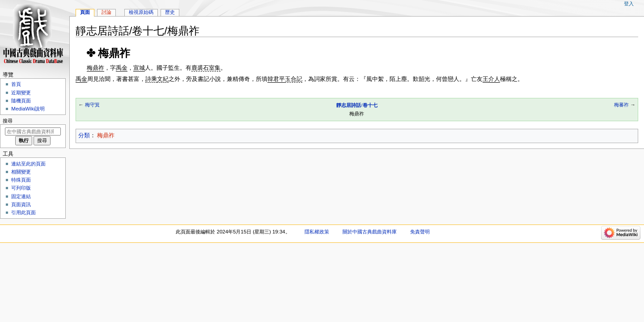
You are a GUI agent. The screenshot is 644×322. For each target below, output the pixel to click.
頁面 (85, 12)
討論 (106, 12)
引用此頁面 (23, 212)
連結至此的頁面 (28, 164)
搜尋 (8, 121)
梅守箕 (92, 105)
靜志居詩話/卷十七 (357, 105)
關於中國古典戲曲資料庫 (370, 232)
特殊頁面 (21, 180)
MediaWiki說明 (28, 109)
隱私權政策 (317, 232)
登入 (629, 4)
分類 (84, 136)
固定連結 (21, 196)
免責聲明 (420, 232)
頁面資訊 (21, 204)
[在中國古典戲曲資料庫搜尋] (33, 131)
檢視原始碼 (141, 12)
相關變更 (21, 172)
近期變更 (21, 93)
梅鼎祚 (106, 136)
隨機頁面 (21, 101)
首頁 (16, 84)
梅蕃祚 (621, 105)
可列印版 (21, 188)
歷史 (170, 12)
